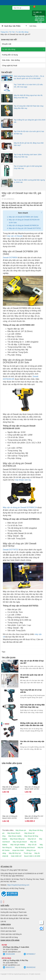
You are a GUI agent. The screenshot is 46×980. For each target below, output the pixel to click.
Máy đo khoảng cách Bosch (25, 847)
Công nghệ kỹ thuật (10, 66)
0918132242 (9, 967)
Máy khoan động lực (17, 839)
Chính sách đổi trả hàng (9, 937)
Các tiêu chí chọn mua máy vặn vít (32, 743)
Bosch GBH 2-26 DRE (32, 856)
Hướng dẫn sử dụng (10, 55)
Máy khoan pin (21, 830)
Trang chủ (4, 32)
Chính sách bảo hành (8, 931)
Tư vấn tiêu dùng (22, 32)
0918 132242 (40, 17)
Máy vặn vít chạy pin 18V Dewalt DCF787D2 (25, 228)
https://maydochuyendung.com (18, 885)
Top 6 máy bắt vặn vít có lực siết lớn (31, 691)
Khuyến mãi (7, 44)
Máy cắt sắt (32, 845)
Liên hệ (3, 921)
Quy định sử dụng (7, 928)
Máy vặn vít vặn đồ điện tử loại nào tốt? (32, 662)
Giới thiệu (33, 26)
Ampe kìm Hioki (18, 850)
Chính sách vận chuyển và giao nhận (14, 915)
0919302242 (30, 967)
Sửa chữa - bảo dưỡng (11, 60)
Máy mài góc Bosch (20, 842)
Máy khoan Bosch (14, 833)
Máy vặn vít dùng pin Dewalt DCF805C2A (24, 225)
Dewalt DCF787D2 (11, 550)
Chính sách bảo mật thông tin (11, 934)
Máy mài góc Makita (18, 845)
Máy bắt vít (32, 839)
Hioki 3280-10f (16, 856)
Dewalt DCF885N (10, 258)
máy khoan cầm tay (23, 480)
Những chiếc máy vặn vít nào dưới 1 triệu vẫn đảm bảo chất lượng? (32, 724)
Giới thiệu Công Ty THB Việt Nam (13, 909)
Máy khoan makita (15, 836)
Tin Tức (12, 32)
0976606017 (30, 954)
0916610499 (9, 954)
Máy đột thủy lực (15, 853)
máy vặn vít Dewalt (15, 236)
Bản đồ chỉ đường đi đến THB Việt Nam (15, 918)
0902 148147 (40, 21)
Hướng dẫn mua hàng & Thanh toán (14, 912)
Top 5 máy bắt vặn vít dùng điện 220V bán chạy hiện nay (32, 706)
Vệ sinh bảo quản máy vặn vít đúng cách (32, 676)
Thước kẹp (28, 853)
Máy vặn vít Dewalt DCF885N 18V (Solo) (23, 217)
